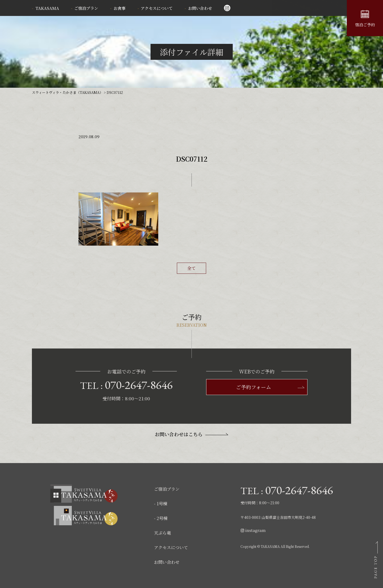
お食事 (120, 8)
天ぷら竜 (163, 533)
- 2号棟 (161, 518)
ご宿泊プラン (86, 8)
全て (191, 268)
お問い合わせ (200, 8)
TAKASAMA (47, 8)
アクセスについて (157, 8)
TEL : (126, 385)
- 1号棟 (161, 504)
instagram (253, 530)
